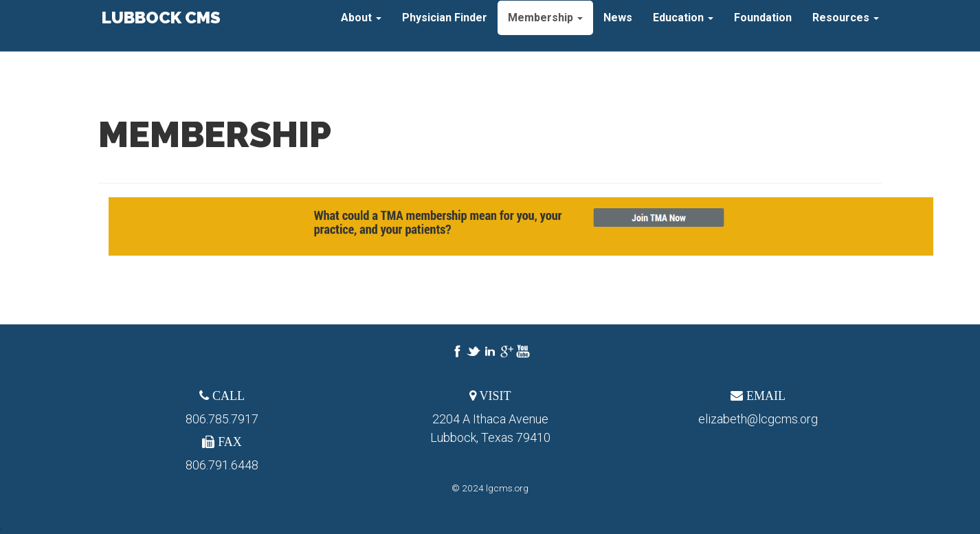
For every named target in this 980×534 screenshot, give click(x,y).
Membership (545, 27)
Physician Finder (445, 27)
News (618, 27)
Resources (846, 27)
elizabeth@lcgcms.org (758, 419)
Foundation (763, 27)
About (361, 27)
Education (683, 27)
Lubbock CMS (159, 27)
